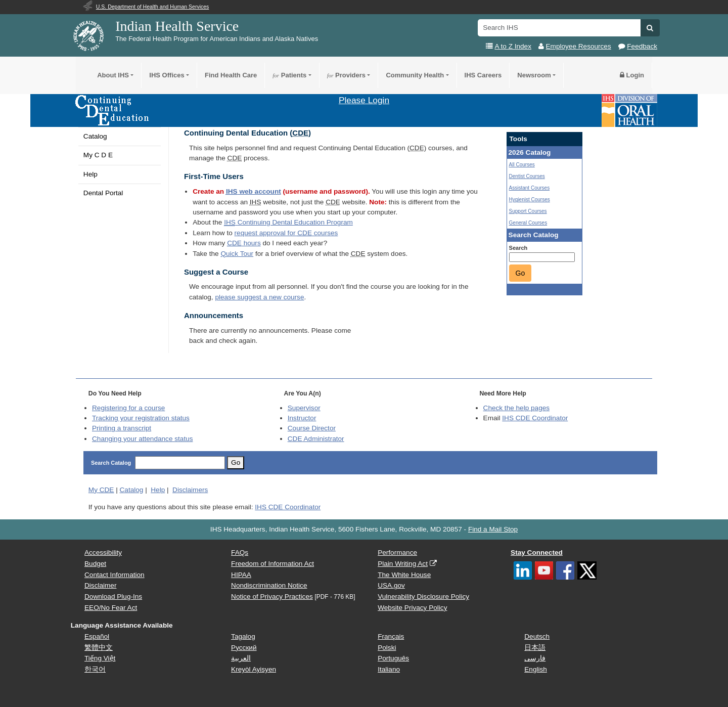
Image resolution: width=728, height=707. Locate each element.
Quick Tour (237, 254)
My (101, 490)
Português (393, 658)
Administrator (316, 439)
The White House (404, 575)
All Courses (522, 165)
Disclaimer (100, 585)
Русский (244, 648)
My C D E (98, 155)
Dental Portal (103, 193)
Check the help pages (517, 408)
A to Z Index (513, 46)
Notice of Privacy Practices (272, 596)
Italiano (389, 669)
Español (97, 636)
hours (244, 243)
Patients (289, 75)
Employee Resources (579, 46)
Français (391, 636)
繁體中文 (99, 648)
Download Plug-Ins (113, 596)
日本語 (535, 648)
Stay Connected (537, 553)
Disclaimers (190, 490)
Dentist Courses (527, 176)
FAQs (240, 553)
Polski (387, 648)
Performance (397, 553)
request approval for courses (286, 233)
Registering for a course (128, 408)
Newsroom (534, 75)
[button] (650, 28)
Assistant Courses (530, 188)
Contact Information (115, 575)
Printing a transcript (122, 428)
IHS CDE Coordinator (535, 418)
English (536, 669)
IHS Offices (167, 75)
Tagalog (243, 636)
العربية (241, 658)
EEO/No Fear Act (111, 608)
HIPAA (241, 575)
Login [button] (632, 75)
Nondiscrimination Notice (269, 585)
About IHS (113, 75)
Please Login (364, 100)
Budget (95, 564)
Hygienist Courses (530, 200)
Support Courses (528, 211)
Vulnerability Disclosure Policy (423, 596)
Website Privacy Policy (412, 608)
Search (518, 248)
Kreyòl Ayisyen (254, 669)
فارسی (535, 658)
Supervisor (304, 408)
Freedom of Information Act (272, 564)
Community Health (415, 75)
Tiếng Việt (100, 658)
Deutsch (537, 636)
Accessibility (103, 553)
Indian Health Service (177, 26)
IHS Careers (483, 75)
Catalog (95, 136)
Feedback (642, 46)
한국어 (95, 669)
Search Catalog (111, 463)
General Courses (528, 223)
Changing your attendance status (143, 439)
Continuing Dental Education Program (288, 222)
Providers (346, 75)
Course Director (312, 428)
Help (90, 174)
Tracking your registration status (141, 418)
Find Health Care (231, 75)
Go (520, 273)
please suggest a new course (259, 297)
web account (254, 191)
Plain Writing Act (403, 564)
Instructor (302, 418)
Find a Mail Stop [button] (493, 529)
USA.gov (391, 585)
